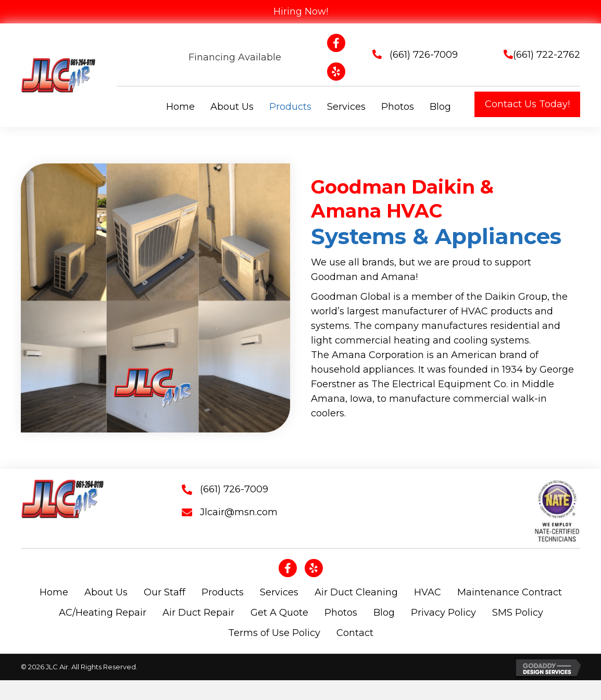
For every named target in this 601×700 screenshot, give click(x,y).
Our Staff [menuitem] (165, 592)
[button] (527, 104)
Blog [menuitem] (384, 613)
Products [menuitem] (223, 592)
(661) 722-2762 (547, 55)
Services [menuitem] (279, 592)
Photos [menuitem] (341, 613)
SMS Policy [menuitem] (518, 613)
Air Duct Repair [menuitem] (198, 613)
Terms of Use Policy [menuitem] (274, 633)
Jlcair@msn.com (239, 512)
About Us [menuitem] (106, 592)
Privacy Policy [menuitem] (443, 613)
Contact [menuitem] (355, 633)
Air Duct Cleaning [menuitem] (356, 592)
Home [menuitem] (54, 592)
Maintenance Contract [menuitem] (510, 592)
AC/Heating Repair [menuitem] (103, 613)
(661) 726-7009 (424, 55)
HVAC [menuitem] (428, 592)
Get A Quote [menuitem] (279, 613)
